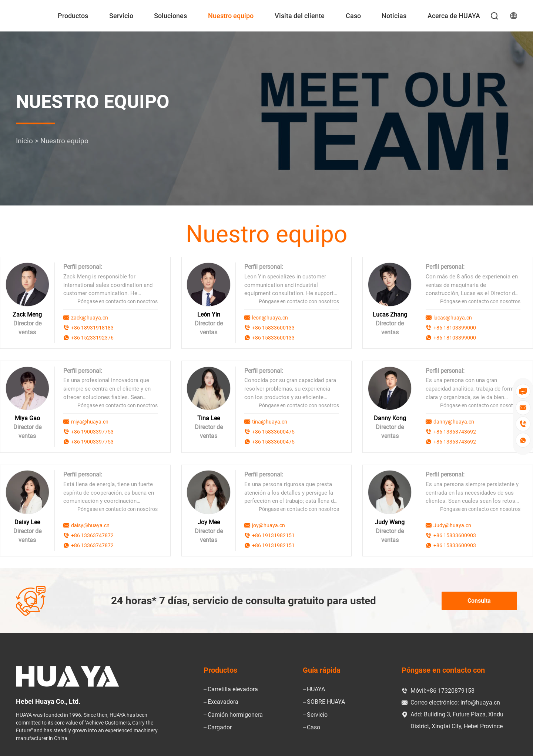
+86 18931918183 (92, 328)
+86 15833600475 (273, 431)
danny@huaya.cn (454, 421)
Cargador (220, 727)
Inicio (24, 141)
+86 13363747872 (92, 535)
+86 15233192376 (92, 338)
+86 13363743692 (455, 431)
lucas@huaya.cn (453, 318)
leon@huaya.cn (270, 318)
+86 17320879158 (450, 690)
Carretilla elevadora (233, 689)
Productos (73, 16)
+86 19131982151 (273, 535)
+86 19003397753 (92, 431)
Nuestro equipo (231, 16)
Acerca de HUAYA (454, 16)
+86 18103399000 (455, 328)
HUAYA (316, 689)
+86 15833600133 (273, 328)
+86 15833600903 (455, 535)
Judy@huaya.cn (452, 525)
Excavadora (223, 701)
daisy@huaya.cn (90, 525)
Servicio (121, 16)
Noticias (394, 16)
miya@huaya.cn (90, 421)
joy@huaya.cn (269, 525)
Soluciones (170, 16)
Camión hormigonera (235, 714)
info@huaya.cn (480, 702)
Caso (353, 16)
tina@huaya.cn (270, 421)
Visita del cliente (300, 16)
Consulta (479, 600)
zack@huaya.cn (90, 318)
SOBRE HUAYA (326, 701)
